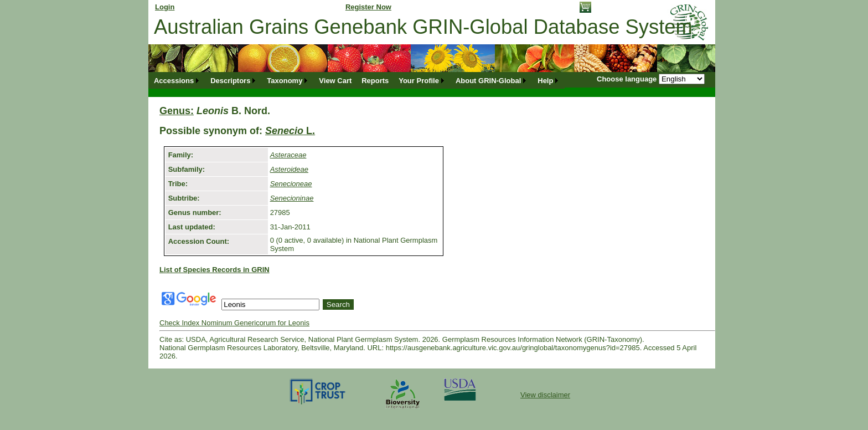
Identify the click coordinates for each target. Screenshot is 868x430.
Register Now (368, 7)
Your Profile (419, 81)
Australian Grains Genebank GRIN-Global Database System (423, 27)
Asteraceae (288, 155)
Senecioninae (292, 198)
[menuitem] (177, 81)
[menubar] (357, 81)
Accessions (174, 81)
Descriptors (230, 81)
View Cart (335, 81)
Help (545, 81)
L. (290, 131)
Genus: (177, 111)
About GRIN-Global (488, 81)
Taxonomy (285, 81)
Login (165, 7)
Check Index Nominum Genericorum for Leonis (234, 323)
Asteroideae (289, 169)
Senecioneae (291, 184)
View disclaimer (545, 395)
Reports (375, 81)
